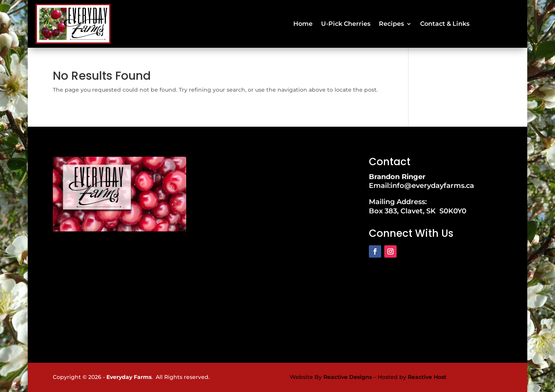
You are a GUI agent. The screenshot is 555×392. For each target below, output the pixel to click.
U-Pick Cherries (346, 24)
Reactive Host (427, 377)
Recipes (391, 24)
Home (303, 24)
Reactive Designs (348, 377)
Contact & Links (445, 24)
